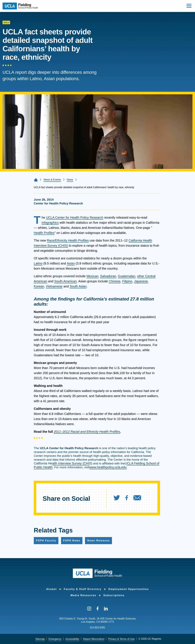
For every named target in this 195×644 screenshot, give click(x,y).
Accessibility (72, 639)
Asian (71, 263)
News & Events (52, 180)
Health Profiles (44, 233)
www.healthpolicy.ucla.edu (108, 467)
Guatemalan (127, 276)
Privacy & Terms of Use (121, 639)
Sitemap (40, 639)
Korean (39, 286)
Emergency (55, 639)
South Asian (78, 286)
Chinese (115, 281)
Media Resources (84, 595)
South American (65, 281)
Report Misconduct (94, 639)
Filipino (127, 281)
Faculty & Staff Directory (83, 589)
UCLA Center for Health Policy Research (75, 217)
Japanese (141, 281)
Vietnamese (54, 286)
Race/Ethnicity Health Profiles (68, 240)
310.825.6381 (98, 628)
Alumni (51, 589)
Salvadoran (108, 276)
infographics (50, 223)
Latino (38, 263)
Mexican (92, 276)
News (70, 180)
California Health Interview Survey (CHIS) (63, 463)
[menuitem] (119, 499)
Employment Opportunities (129, 589)
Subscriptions (114, 595)
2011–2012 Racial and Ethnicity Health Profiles (87, 432)
